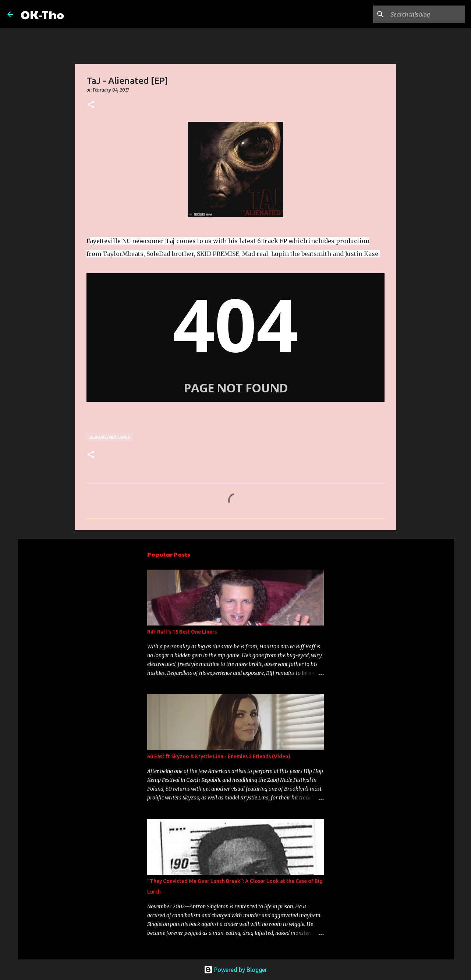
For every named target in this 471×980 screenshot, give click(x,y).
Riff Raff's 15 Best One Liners (182, 632)
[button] (91, 105)
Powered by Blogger (235, 970)
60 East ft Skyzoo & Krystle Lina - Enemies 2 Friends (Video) (219, 756)
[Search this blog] (426, 14)
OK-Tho (42, 14)
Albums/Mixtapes (110, 437)
